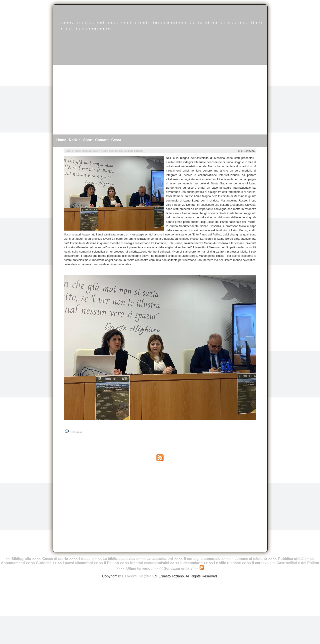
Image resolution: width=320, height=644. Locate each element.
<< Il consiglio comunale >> (202, 559)
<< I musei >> (86, 559)
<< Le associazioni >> (160, 559)
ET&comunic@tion (138, 576)
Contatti (102, 140)
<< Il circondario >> (191, 563)
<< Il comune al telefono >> (250, 559)
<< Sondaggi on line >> (178, 568)
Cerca (116, 140)
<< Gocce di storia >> (55, 559)
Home (61, 140)
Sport (88, 140)
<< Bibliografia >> (21, 559)
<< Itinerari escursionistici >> (150, 563)
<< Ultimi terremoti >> (139, 568)
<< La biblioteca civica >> (119, 559)
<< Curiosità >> (44, 563)
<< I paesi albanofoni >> (78, 563)
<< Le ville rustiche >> (227, 563)
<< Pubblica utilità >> (291, 559)
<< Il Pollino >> (111, 563)
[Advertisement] (160, 100)
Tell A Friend (76, 432)
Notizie (75, 140)
